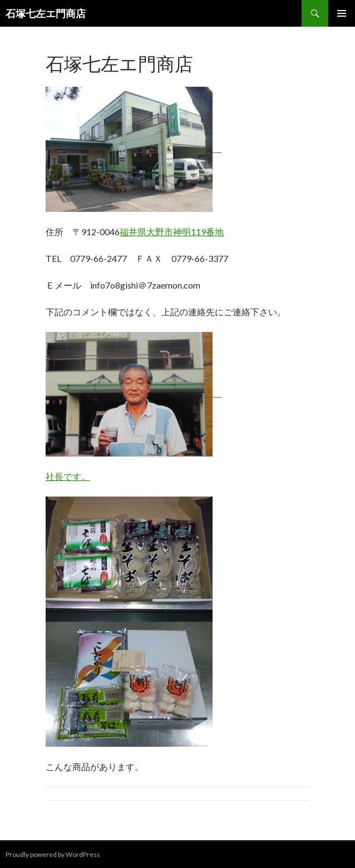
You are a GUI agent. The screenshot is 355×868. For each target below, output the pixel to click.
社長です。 (68, 476)
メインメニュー (342, 13)
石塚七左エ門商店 (46, 13)
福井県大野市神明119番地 (172, 232)
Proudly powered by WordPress (53, 854)
